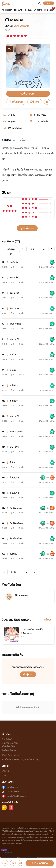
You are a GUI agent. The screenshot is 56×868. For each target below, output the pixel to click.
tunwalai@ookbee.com (16, 796)
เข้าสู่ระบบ (49, 3)
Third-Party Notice (10, 755)
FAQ (4, 776)
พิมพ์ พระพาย (21, 26)
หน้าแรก (7, 10)
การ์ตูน (38, 10)
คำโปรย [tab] (6, 140)
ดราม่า (7, 30)
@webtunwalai (12, 792)
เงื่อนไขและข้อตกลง (9, 751)
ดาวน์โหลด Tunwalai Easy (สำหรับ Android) (20, 759)
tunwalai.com (12, 787)
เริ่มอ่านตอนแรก (28, 94)
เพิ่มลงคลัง (16, 102)
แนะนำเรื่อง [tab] (20, 140)
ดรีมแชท (50, 9)
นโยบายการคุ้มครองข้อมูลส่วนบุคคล (10, 745)
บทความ (5, 771)
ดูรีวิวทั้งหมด (27, 228)
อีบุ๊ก (28, 10)
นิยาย (18, 10)
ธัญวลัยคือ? (7, 739)
